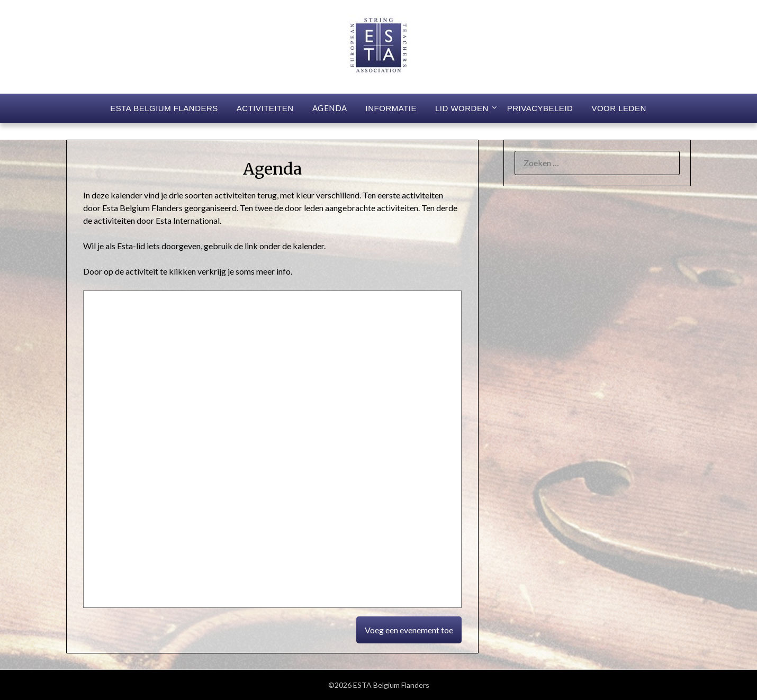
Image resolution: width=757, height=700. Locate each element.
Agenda (330, 108)
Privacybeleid (540, 108)
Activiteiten (265, 108)
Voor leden (619, 108)
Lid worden (462, 108)
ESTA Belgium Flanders (164, 108)
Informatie (391, 108)
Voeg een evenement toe (409, 630)
